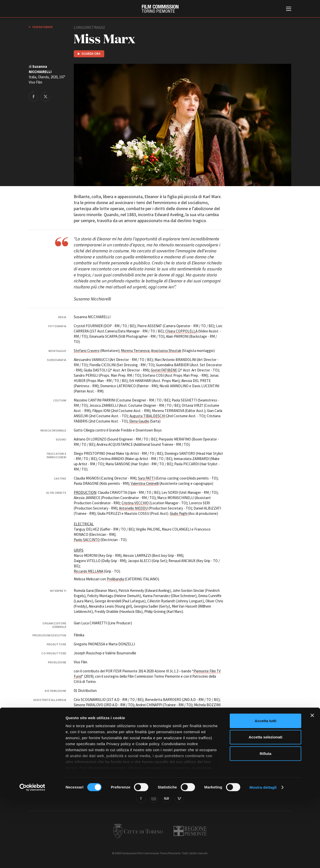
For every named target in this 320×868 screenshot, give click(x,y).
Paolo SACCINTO (87, 540)
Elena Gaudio (139, 421)
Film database (42, 27)
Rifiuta (266, 824)
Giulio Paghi (179, 513)
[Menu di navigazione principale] (289, 9)
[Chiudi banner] (312, 786)
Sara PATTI (146, 478)
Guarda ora (91, 54)
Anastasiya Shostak (166, 351)
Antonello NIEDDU (133, 508)
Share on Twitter (45, 96)
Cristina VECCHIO (135, 503)
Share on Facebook (33, 96)
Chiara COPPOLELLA (181, 331)
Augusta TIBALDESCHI (147, 416)
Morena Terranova (135, 351)
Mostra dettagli (263, 858)
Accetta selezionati (265, 808)
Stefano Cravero (87, 351)
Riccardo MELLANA (88, 571)
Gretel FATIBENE (164, 370)
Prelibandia (115, 579)
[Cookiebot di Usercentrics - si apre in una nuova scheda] (32, 858)
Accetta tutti (266, 792)
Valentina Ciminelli (145, 483)
